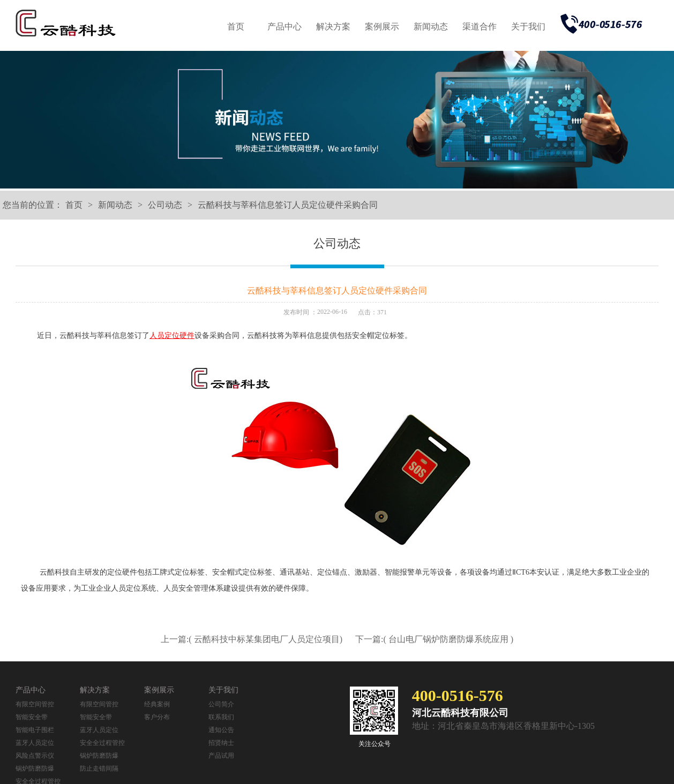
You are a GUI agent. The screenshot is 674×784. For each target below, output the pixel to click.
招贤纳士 (221, 743)
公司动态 (165, 205)
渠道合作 (480, 27)
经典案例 (157, 704)
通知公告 (221, 730)
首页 (236, 27)
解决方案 (333, 27)
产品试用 (221, 756)
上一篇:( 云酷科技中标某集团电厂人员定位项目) (253, 639)
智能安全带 (32, 717)
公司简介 (221, 704)
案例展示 (382, 27)
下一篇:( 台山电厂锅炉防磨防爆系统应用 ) (434, 639)
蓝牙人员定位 (35, 743)
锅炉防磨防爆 (35, 768)
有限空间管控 (35, 704)
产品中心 (284, 27)
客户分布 (157, 717)
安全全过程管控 (102, 743)
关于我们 (528, 27)
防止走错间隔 (99, 768)
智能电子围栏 (35, 730)
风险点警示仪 (35, 756)
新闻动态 (431, 27)
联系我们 (221, 717)
